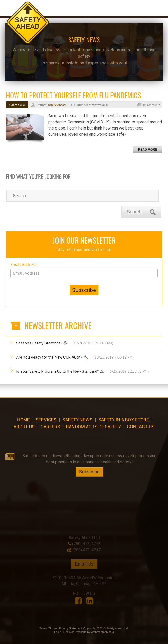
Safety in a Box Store (124, 420)
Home (23, 420)
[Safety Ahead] (28, 23)
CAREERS (50, 427)
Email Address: (24, 265)
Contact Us (141, 427)
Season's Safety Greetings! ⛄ (65, 343)
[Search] (82, 196)
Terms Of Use (48, 628)
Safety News (77, 420)
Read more (148, 150)
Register (69, 632)
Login (58, 632)
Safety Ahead (57, 105)
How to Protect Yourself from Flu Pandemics (73, 95)
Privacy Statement (71, 628)
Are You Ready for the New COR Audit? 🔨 (75, 357)
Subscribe (89, 484)
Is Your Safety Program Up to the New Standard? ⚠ (82, 371)
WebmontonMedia (102, 632)
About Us (24, 427)
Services (46, 420)
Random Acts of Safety (94, 427)
